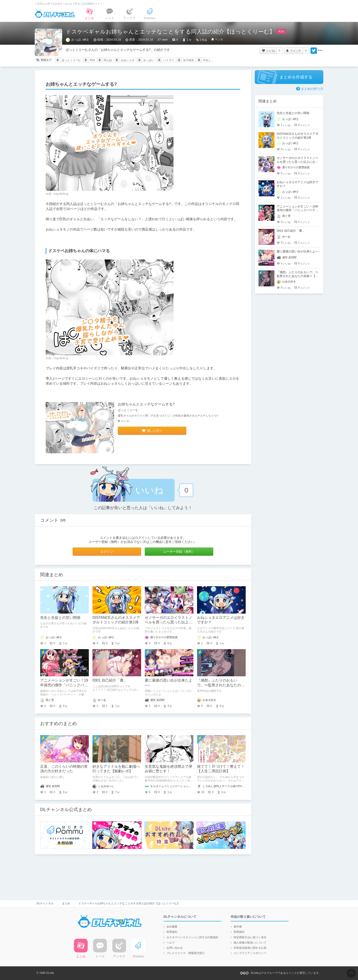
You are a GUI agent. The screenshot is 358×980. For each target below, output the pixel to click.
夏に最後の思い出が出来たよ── (298, 251)
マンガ (219, 39)
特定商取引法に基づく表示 (250, 937)
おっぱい (149, 60)
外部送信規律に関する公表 (250, 948)
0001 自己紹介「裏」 (110, 680)
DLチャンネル (55, 14)
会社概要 (172, 927)
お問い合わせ (175, 948)
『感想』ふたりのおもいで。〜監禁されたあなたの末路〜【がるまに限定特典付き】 (297, 276)
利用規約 (172, 932)
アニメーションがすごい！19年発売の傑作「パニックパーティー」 (64, 685)
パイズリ (169, 60)
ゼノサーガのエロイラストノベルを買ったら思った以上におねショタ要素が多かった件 (168, 622)
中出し (207, 60)
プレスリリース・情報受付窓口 (186, 953)
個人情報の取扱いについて (250, 943)
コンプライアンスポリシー (250, 953)
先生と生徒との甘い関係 (60, 618)
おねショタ (128, 60)
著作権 (238, 927)
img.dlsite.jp (61, 194)
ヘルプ (171, 943)
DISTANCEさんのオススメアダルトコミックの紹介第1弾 (297, 136)
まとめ (66, 903)
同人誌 (108, 60)
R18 (92, 60)
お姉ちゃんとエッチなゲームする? (146, 404)
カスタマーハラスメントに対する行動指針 (192, 937)
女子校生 (189, 60)
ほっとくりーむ (71, 60)
